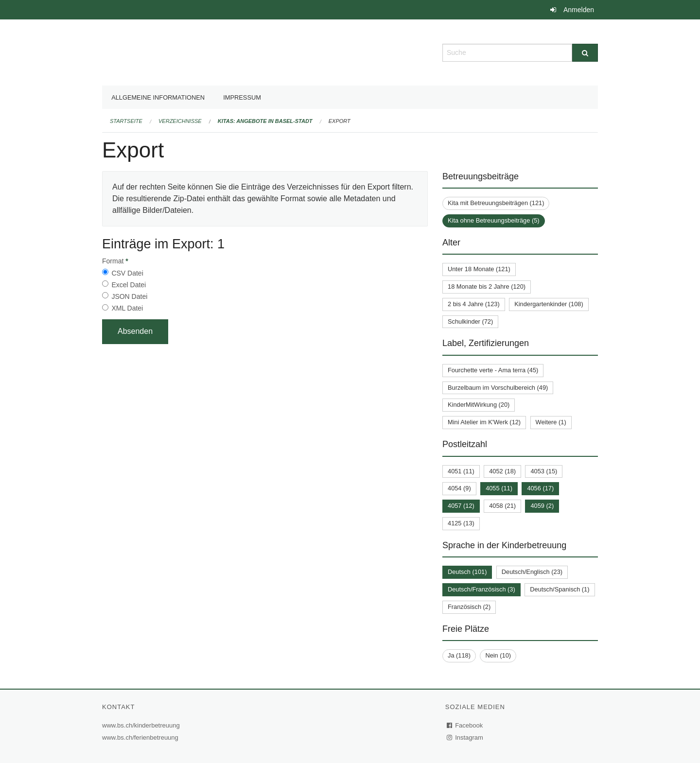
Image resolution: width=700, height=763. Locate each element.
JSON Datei (129, 296)
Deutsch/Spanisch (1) (560, 589)
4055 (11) (499, 488)
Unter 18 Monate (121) (479, 269)
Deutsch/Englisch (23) (532, 572)
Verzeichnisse (180, 121)
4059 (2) (542, 506)
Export (340, 121)
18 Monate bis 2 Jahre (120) (487, 286)
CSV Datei (127, 273)
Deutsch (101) (467, 572)
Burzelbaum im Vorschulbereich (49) (498, 388)
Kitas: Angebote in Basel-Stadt (265, 121)
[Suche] (585, 53)
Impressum (242, 97)
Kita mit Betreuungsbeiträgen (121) (496, 203)
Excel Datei (129, 285)
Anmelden (579, 10)
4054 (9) (459, 488)
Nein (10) (498, 655)
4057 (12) (461, 506)
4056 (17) (540, 488)
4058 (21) (502, 506)
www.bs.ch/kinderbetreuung (142, 725)
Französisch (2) (469, 607)
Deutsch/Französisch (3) (481, 589)
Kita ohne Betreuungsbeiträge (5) (494, 220)
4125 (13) (461, 523)
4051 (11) (461, 471)
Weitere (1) (551, 422)
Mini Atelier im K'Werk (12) (484, 422)
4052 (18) (502, 471)
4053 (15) (544, 471)
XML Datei (127, 308)
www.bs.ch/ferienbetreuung (141, 737)
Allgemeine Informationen (158, 97)
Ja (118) (459, 655)
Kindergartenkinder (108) (549, 304)
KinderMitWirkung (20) (479, 405)
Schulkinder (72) (470, 321)
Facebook (465, 725)
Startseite (126, 121)
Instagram (465, 737)
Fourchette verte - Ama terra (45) (493, 370)
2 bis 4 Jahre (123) (474, 304)
